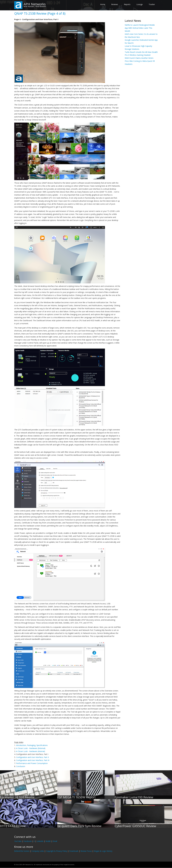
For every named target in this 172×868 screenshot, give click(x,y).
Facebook (28, 841)
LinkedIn (40, 841)
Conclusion (21, 766)
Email (55, 841)
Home (103, 4)
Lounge (140, 4)
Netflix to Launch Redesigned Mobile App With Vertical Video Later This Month (140, 28)
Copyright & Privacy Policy (57, 851)
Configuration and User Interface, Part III (33, 760)
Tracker (152, 4)
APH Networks (35, 4)
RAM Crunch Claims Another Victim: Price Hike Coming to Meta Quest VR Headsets (140, 61)
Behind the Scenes (22, 851)
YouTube (18, 841)
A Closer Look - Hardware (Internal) (31, 751)
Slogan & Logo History (103, 851)
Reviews (115, 4)
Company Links (38, 851)
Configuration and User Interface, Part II (32, 757)
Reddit (48, 841)
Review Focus (86, 851)
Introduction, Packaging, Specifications (32, 745)
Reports (127, 4)
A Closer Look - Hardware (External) (31, 748)
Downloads (74, 851)
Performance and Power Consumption (32, 763)
